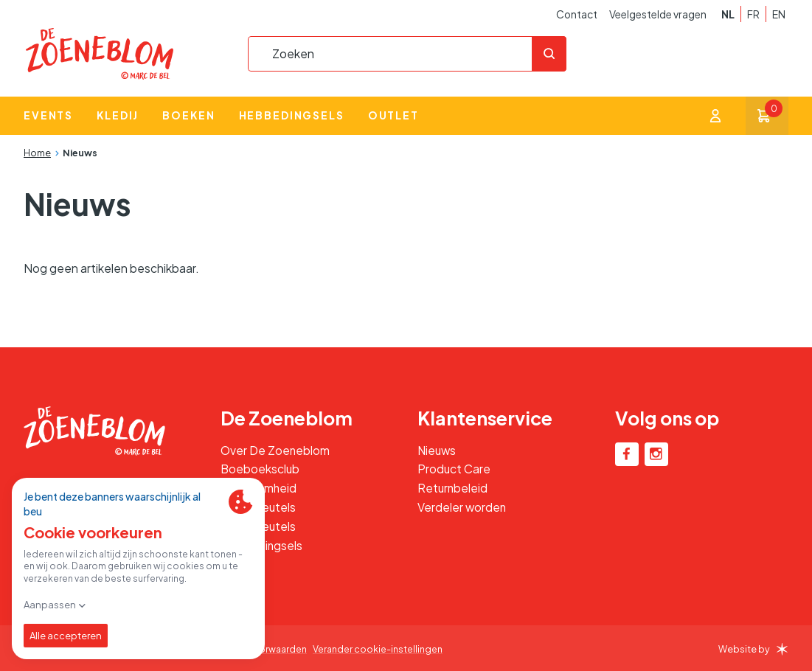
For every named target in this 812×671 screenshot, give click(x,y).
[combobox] (406, 54)
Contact (577, 14)
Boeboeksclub (260, 469)
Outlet (393, 116)
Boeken (188, 116)
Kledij (118, 116)
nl (728, 14)
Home (37, 153)
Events (48, 116)
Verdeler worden (462, 507)
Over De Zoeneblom (275, 450)
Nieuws (80, 153)
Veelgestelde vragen (658, 14)
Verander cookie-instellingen (381, 649)
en (779, 14)
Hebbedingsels (292, 116)
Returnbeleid (453, 488)
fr (753, 14)
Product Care (454, 469)
